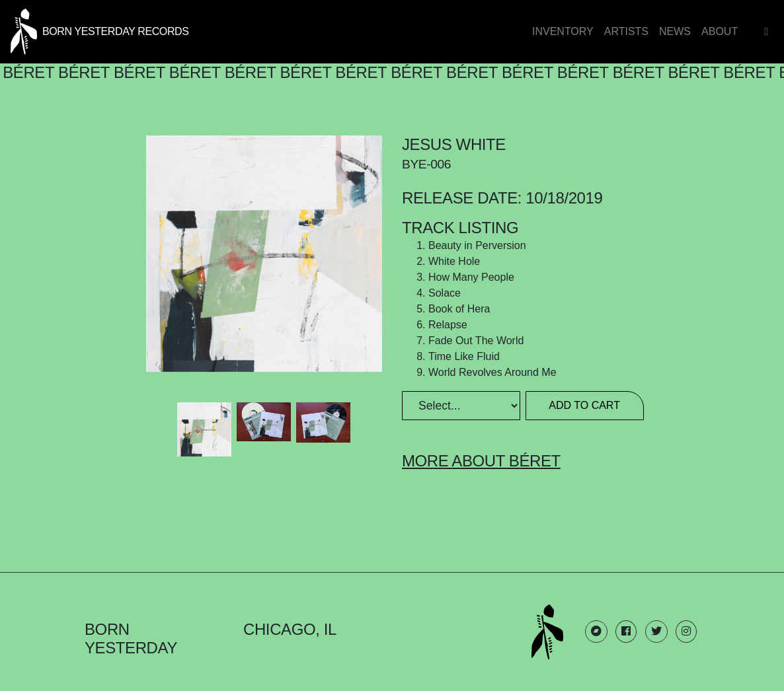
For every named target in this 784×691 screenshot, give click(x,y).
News (675, 31)
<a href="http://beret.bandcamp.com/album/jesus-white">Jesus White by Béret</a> (264, 501)
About (720, 31)
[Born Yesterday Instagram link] (686, 632)
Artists (626, 31)
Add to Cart (584, 405)
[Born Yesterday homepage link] (99, 30)
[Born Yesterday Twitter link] (656, 632)
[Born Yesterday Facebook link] (626, 632)
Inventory (563, 31)
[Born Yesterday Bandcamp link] (596, 632)
